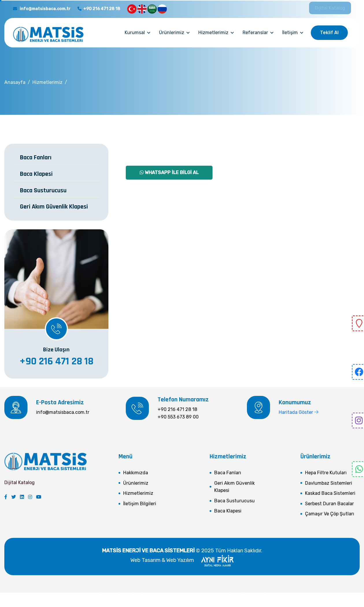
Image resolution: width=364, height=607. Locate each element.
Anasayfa (15, 82)
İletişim (290, 33)
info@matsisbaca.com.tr (42, 9)
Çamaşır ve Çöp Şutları (330, 514)
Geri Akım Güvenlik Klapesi (54, 207)
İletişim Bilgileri (140, 504)
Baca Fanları (36, 158)
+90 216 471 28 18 (99, 9)
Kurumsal (135, 33)
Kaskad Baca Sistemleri (330, 493)
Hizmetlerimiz (213, 33)
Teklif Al (329, 33)
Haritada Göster (299, 412)
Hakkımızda (136, 473)
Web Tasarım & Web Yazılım (182, 560)
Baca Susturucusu (43, 191)
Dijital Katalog (330, 8)
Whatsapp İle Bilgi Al (169, 172)
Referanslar (255, 33)
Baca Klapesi (36, 174)
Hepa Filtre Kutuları (326, 473)
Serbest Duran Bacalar (329, 504)
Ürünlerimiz (172, 33)
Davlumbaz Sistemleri (329, 483)
